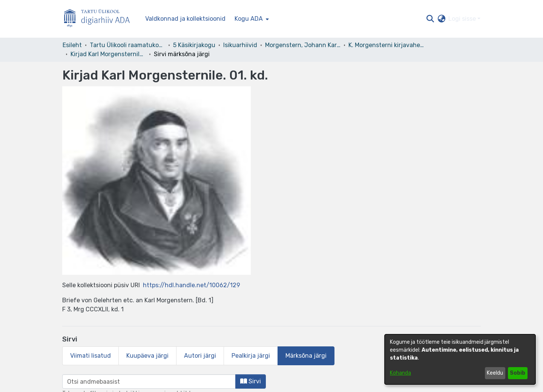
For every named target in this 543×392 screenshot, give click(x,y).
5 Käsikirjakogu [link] (194, 45)
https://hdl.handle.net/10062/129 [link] (192, 285)
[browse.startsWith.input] (149, 381)
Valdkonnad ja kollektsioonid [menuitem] (185, 19)
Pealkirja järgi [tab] (251, 356)
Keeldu (495, 373)
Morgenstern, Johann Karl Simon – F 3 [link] (303, 45)
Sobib (518, 373)
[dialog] (460, 359)
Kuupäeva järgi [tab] (147, 356)
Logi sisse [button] (463, 19)
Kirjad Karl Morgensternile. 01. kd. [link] (108, 54)
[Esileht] (100, 19)
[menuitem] (251, 19)
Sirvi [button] (251, 381)
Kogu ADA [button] (249, 19)
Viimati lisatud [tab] (90, 356)
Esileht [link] (72, 45)
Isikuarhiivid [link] (240, 45)
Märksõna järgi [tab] (306, 356)
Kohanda (400, 373)
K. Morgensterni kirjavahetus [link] (386, 45)
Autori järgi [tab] (200, 356)
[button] (430, 19)
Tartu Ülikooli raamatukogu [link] (127, 45)
